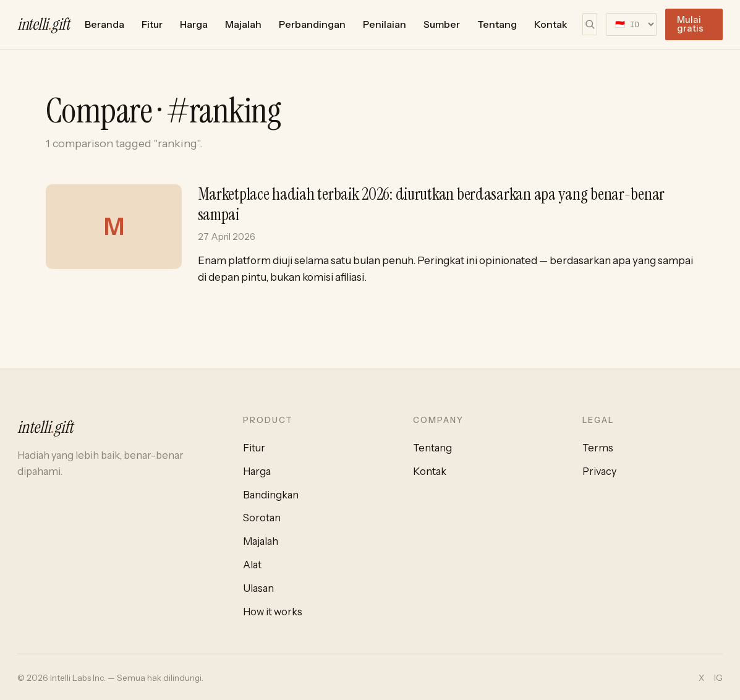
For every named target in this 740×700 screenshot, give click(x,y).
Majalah (243, 24)
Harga (194, 24)
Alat (252, 565)
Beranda (104, 24)
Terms (598, 448)
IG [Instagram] (718, 678)
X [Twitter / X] (701, 678)
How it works (273, 612)
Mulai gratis (690, 24)
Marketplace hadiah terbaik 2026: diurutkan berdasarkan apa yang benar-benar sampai (432, 204)
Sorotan (262, 518)
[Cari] (590, 24)
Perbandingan (312, 24)
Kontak (551, 24)
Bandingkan (271, 495)
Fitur (152, 24)
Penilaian (385, 24)
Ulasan (258, 588)
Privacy (599, 471)
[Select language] (631, 24)
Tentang (497, 24)
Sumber (442, 24)
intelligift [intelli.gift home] (44, 24)
